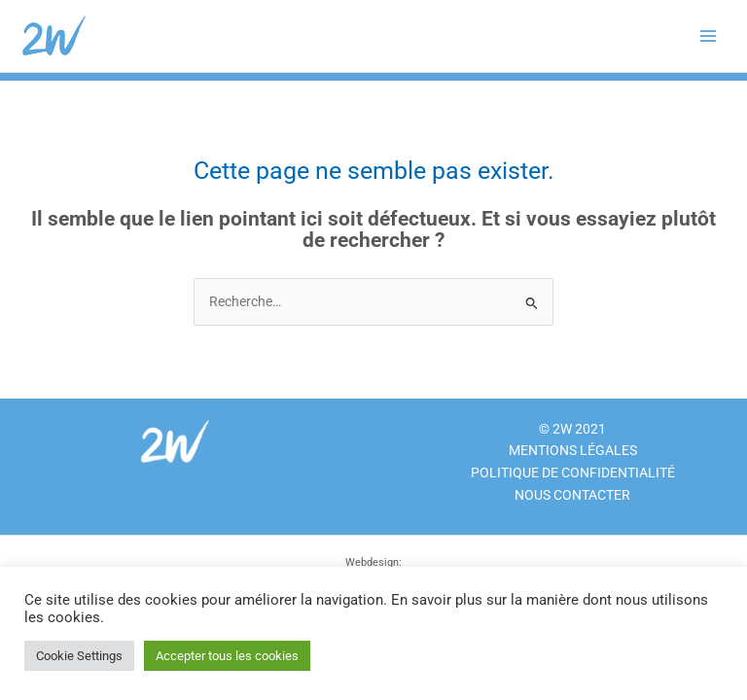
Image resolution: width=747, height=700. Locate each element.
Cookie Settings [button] (79, 656)
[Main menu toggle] (709, 36)
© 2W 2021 (572, 429)
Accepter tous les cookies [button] (227, 656)
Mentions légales (573, 450)
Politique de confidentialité (573, 472)
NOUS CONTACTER (572, 495)
